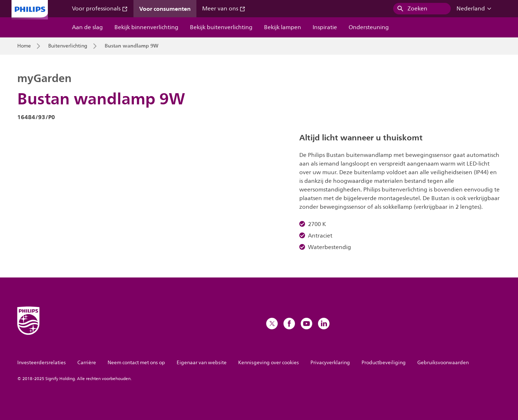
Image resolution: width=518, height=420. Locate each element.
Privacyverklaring (330, 363)
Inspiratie (325, 27)
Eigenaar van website (202, 363)
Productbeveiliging (384, 363)
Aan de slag (87, 27)
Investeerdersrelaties (42, 363)
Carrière (87, 363)
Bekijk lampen (283, 27)
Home (24, 46)
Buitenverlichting (68, 46)
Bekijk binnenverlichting (146, 27)
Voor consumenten (165, 9)
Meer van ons (224, 9)
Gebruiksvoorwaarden (443, 363)
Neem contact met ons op (136, 363)
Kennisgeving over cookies (269, 363)
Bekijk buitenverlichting (221, 27)
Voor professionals (100, 9)
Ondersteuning (369, 27)
